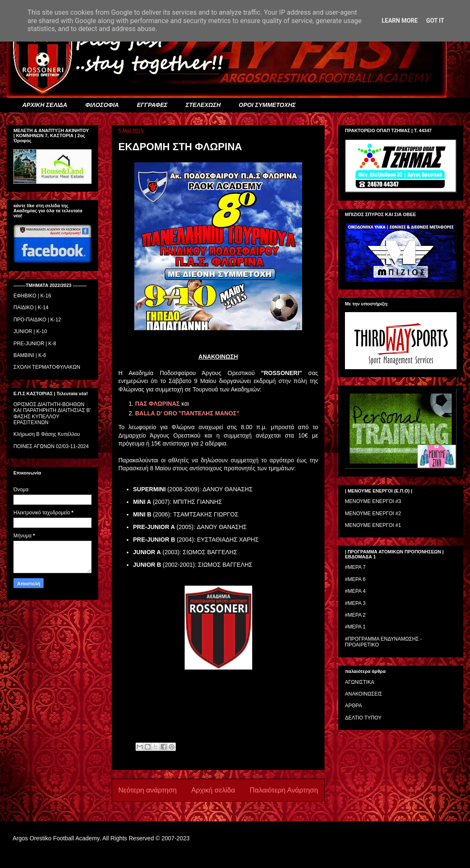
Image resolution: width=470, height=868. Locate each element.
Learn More (399, 21)
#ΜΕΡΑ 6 (355, 579)
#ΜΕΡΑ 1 (355, 627)
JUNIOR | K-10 (30, 331)
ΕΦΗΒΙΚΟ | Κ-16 (32, 296)
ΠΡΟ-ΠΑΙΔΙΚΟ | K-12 (37, 320)
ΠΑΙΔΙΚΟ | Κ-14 (31, 308)
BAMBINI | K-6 (30, 355)
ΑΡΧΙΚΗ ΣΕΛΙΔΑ (45, 105)
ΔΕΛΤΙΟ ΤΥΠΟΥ (363, 718)
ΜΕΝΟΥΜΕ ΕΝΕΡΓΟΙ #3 (373, 501)
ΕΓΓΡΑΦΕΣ (152, 105)
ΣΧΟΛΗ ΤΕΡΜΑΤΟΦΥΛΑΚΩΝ (47, 367)
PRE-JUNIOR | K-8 (35, 344)
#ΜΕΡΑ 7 (355, 567)
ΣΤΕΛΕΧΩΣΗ (203, 105)
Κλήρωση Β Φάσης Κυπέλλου (47, 434)
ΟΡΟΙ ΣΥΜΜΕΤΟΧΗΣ (267, 105)
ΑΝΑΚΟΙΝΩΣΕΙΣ (364, 694)
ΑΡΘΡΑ (353, 706)
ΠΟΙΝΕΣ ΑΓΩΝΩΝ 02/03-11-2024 (51, 446)
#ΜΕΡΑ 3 (355, 603)
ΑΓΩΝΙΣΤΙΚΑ (360, 682)
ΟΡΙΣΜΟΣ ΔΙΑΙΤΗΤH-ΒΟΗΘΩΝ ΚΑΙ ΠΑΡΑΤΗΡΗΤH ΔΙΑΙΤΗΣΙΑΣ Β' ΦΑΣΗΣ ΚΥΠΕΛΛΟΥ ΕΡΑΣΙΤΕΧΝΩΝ (52, 413)
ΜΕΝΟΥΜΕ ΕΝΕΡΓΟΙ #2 (373, 514)
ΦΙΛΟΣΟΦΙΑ (102, 105)
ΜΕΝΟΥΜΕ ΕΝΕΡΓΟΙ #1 (373, 525)
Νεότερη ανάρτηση (148, 790)
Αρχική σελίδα (213, 790)
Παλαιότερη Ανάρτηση (284, 790)
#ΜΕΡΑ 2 (355, 615)
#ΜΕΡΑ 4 (355, 591)
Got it (435, 21)
